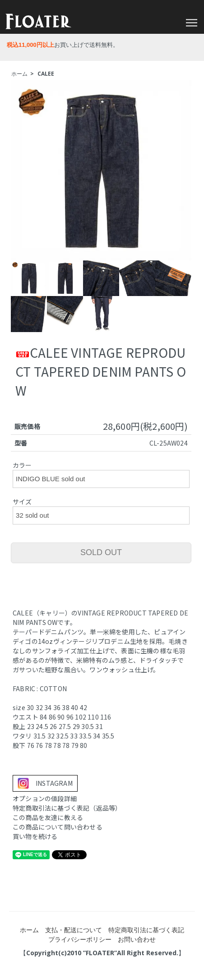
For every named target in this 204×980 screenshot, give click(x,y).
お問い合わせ (137, 939)
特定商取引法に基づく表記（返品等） (67, 808)
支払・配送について (74, 930)
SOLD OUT (101, 552)
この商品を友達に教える (48, 817)
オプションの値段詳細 (45, 798)
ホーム (19, 74)
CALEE (46, 74)
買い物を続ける (35, 836)
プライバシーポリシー (80, 939)
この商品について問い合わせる (58, 827)
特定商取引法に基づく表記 (146, 930)
